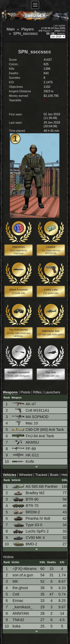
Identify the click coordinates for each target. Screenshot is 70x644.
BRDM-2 (26, 512)
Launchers (52, 392)
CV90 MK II (29, 538)
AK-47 (24, 404)
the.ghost (20, 588)
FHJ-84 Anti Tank (33, 436)
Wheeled (26, 475)
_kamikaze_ (22, 607)
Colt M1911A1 (31, 410)
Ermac (18, 601)
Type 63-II (27, 525)
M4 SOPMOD (30, 417)
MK (15, 581)
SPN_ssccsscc (26, 33)
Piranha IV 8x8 (31, 519)
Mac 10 (25, 423)
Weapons (10, 392)
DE (53, 33)
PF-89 (24, 449)
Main (11, 29)
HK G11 (26, 455)
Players (28, 29)
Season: (61, 33)
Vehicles (10, 475)
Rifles (37, 392)
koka (16, 626)
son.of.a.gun (23, 575)
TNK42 (18, 620)
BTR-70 (25, 506)
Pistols (25, 392)
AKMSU (26, 442)
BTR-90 (25, 499)
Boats (54, 475)
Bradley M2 (28, 493)
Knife (23, 461)
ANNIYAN (21, 613)
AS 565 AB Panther (35, 487)
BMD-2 (25, 544)
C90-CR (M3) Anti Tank (38, 430)
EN (48, 33)
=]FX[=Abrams (25, 569)
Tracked (41, 475)
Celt (16, 594)
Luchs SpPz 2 (31, 531)
